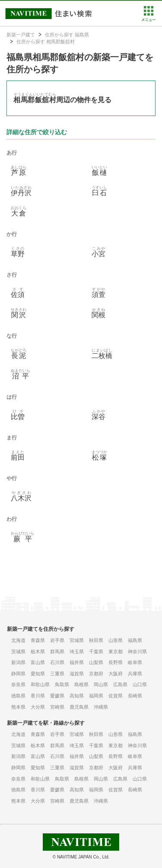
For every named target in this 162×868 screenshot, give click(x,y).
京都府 (96, 674)
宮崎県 (57, 707)
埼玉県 (77, 652)
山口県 (140, 684)
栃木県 (38, 652)
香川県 (38, 696)
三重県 (57, 674)
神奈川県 (137, 652)
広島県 (120, 684)
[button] (148, 19)
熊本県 (18, 707)
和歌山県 (40, 684)
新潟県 (18, 662)
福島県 (135, 640)
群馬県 (57, 652)
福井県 (77, 662)
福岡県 (96, 696)
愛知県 (38, 674)
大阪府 (116, 674)
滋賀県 (77, 674)
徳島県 (18, 696)
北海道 (18, 640)
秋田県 (96, 640)
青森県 (38, 640)
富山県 (38, 662)
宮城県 (77, 640)
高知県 (77, 696)
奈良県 (18, 684)
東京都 (116, 652)
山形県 (116, 640)
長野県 (116, 662)
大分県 (38, 707)
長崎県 (135, 696)
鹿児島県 (79, 707)
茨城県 (18, 652)
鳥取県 (62, 684)
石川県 (57, 662)
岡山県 (101, 684)
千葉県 (96, 652)
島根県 (81, 684)
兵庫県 (135, 674)
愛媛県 (57, 696)
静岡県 (18, 674)
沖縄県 (101, 707)
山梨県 (96, 662)
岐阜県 (135, 662)
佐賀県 (116, 696)
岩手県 (57, 640)
